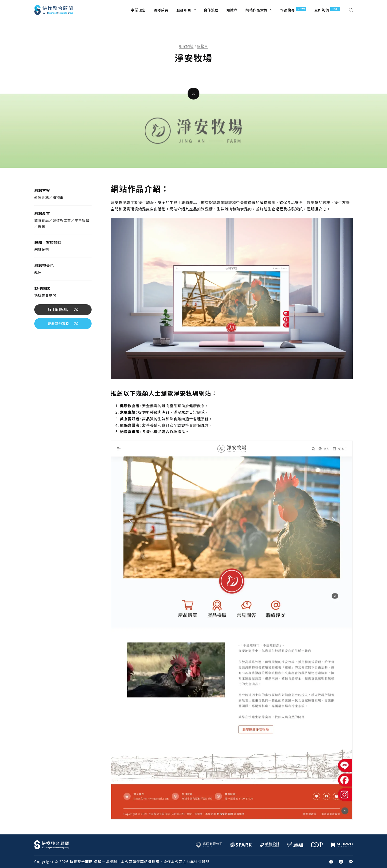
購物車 (203, 46)
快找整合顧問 (45, 295)
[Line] (351, 862)
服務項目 (187, 10)
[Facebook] (331, 862)
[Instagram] (341, 862)
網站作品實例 (260, 10)
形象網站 (186, 46)
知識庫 (232, 10)
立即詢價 (327, 10)
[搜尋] (351, 10)
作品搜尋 (293, 10)
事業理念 (138, 10)
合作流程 (211, 10)
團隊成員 (161, 10)
